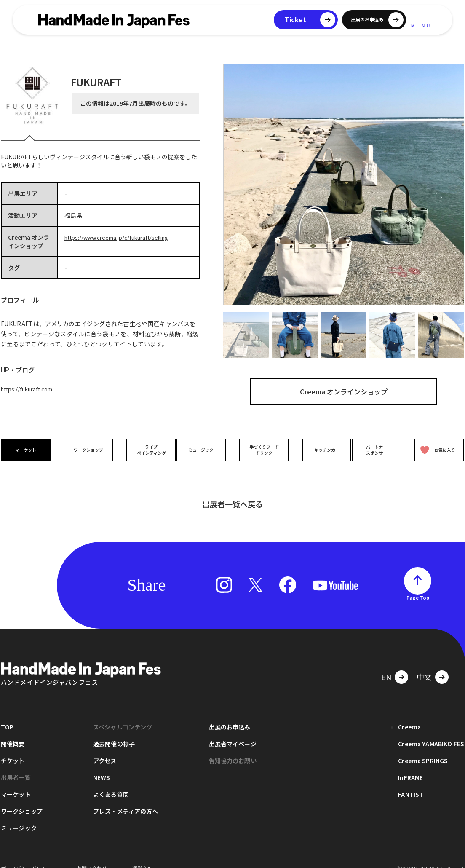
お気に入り (436, 450)
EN (386, 664)
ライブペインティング (145, 450)
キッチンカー (320, 449)
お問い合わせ (92, 855)
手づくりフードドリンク (262, 450)
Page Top (418, 584)
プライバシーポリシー (26, 855)
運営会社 (142, 855)
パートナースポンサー (379, 450)
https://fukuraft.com (30, 389)
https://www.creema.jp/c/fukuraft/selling (122, 237)
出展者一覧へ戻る (232, 491)
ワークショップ (86, 449)
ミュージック (203, 449)
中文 (424, 664)
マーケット (28, 449)
